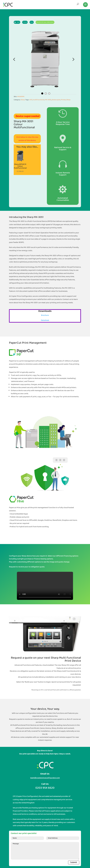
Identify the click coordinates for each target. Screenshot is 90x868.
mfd (31, 100)
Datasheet (45, 320)
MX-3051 (48, 100)
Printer (63, 100)
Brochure (45, 315)
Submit (74, 862)
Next (73, 59)
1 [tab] (42, 93)
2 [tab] (46, 93)
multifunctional (39, 100)
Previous (14, 59)
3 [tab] (49, 93)
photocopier (56, 100)
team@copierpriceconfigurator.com (45, 778)
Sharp (23, 100)
